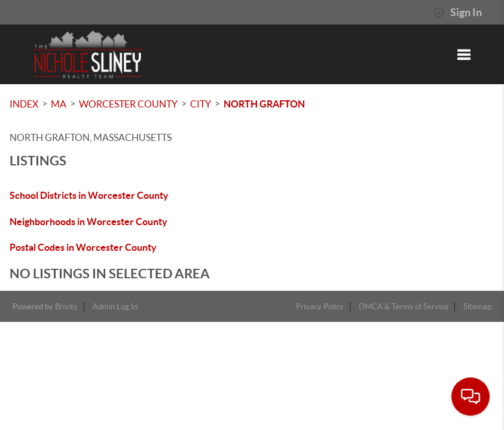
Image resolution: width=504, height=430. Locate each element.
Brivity (66, 307)
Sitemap (477, 307)
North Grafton (264, 104)
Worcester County (128, 104)
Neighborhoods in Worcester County (88, 222)
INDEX (24, 104)
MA (59, 104)
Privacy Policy (320, 307)
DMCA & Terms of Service (404, 307)
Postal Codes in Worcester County (83, 247)
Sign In (458, 13)
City (201, 104)
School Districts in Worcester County (89, 195)
